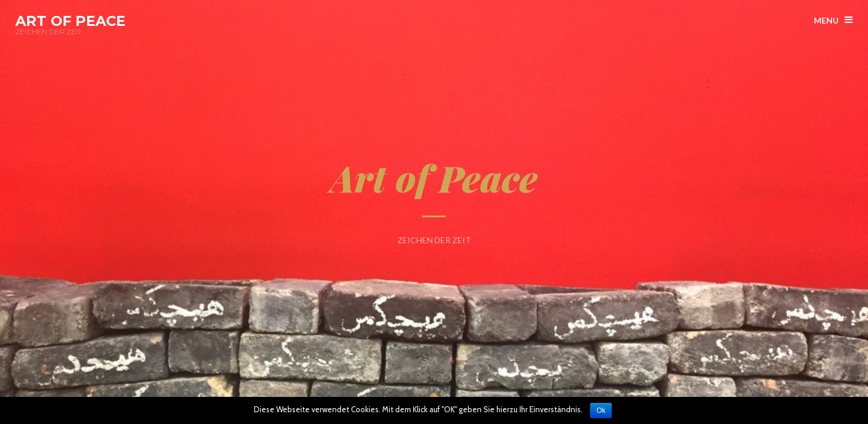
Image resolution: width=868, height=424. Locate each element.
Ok (601, 410)
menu (826, 20)
